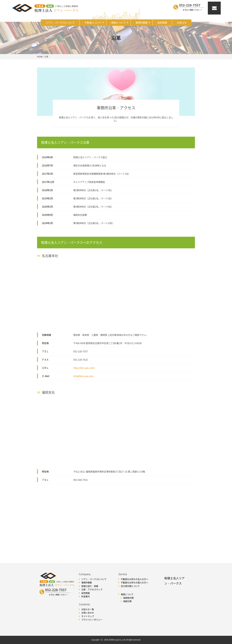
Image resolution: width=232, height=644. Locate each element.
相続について (120, 23)
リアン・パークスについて (60, 23)
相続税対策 (128, 598)
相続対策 (127, 601)
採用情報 (162, 23)
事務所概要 (143, 23)
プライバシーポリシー (92, 620)
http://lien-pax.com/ (84, 368)
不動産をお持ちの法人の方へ (134, 579)
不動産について (94, 23)
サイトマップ (88, 616)
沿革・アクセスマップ (92, 589)
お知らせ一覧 (88, 609)
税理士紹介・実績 (90, 586)
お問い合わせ (88, 613)
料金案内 (86, 596)
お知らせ (182, 23)
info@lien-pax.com (83, 376)
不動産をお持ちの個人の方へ (134, 582)
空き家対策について (130, 586)
